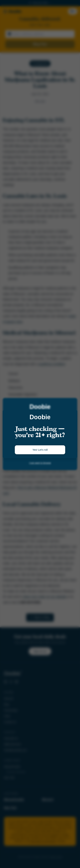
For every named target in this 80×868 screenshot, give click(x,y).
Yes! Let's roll (40, 450)
